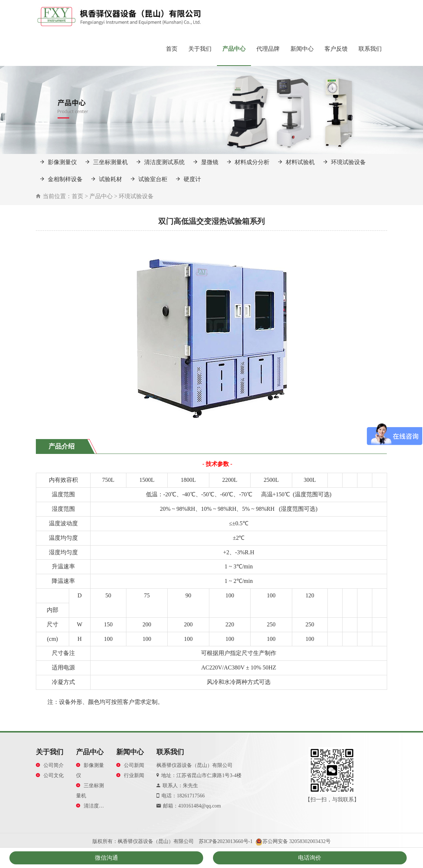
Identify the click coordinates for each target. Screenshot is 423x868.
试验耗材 (107, 179)
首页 (172, 49)
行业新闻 (130, 775)
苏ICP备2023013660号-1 (226, 841)
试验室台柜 (149, 179)
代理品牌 (268, 49)
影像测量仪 (58, 162)
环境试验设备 (345, 162)
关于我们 (200, 49)
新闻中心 (302, 49)
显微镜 (206, 162)
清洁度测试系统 (161, 162)
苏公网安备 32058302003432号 (297, 841)
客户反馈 (336, 49)
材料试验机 (296, 162)
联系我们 (370, 49)
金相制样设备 (61, 179)
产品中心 (234, 49)
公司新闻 (130, 765)
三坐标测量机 (107, 162)
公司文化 (50, 775)
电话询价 (310, 858)
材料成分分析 (248, 162)
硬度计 (189, 179)
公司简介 (50, 765)
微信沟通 (106, 858)
